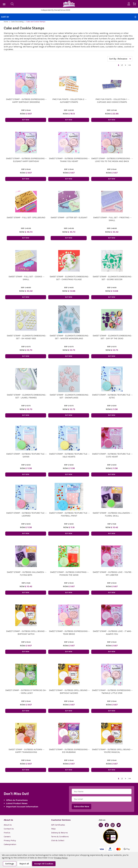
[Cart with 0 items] (135, 4)
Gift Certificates (58, 825)
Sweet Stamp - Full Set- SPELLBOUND (26, 217)
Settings (10, 864)
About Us (8, 825)
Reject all (24, 864)
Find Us (7, 833)
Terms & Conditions (60, 837)
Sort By (69, 17)
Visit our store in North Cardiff (56, 10)
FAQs (53, 829)
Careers (7, 837)
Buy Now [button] (26, 120)
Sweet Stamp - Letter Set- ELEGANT (69, 217)
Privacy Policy (10, 840)
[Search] (12, 4)
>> (130, 65)
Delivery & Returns (59, 833)
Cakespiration (10, 844)
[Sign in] (130, 4)
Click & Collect (58, 840)
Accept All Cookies (44, 864)
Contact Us (9, 829)
